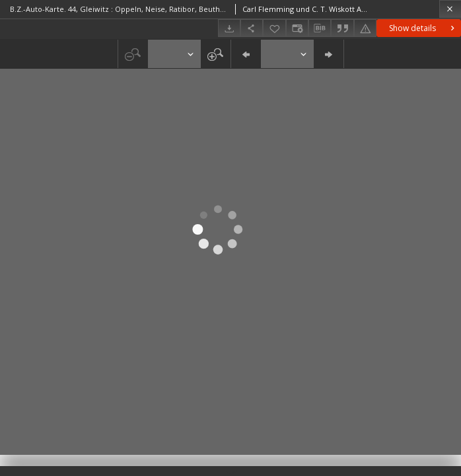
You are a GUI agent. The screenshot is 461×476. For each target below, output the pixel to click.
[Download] (229, 28)
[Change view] (297, 28)
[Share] (252, 28)
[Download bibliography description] (320, 28)
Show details (423, 28)
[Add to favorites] (274, 28)
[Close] (450, 9)
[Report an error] (365, 28)
